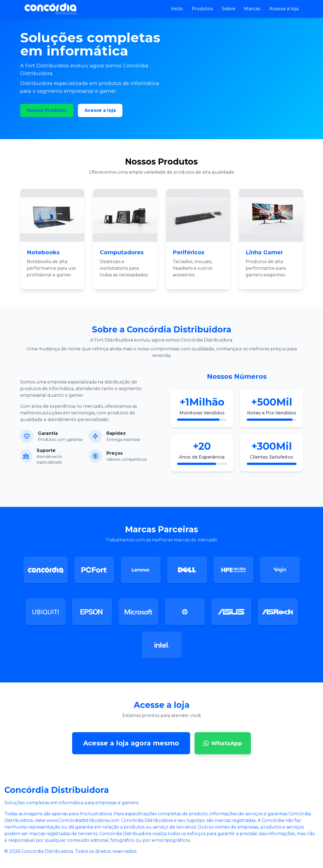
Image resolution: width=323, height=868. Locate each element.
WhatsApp (223, 743)
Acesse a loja (284, 9)
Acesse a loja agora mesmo (131, 743)
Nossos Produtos (47, 110)
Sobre (229, 9)
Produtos (202, 9)
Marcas (252, 9)
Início (177, 9)
